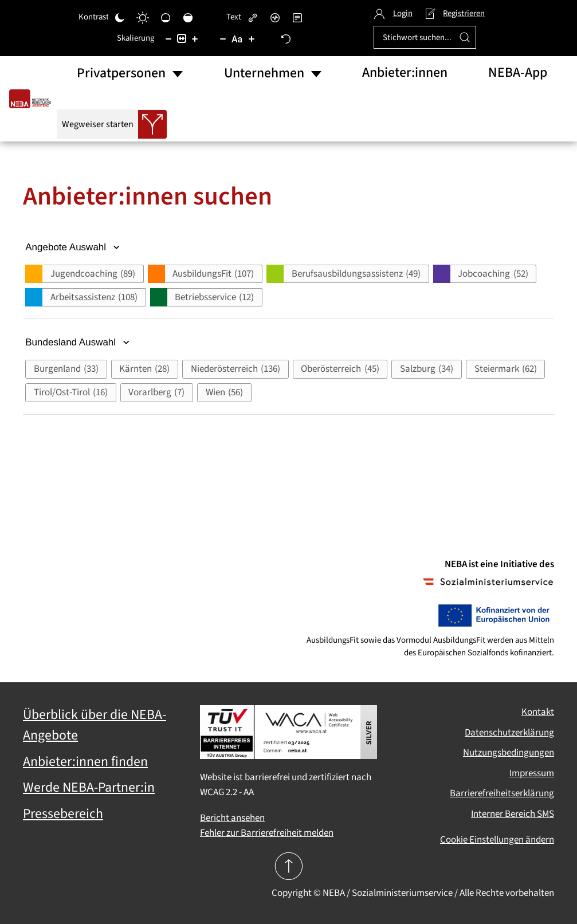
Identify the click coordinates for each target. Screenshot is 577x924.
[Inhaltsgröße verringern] (168, 38)
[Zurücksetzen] (286, 38)
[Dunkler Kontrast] (120, 17)
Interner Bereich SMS (513, 814)
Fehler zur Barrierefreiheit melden (267, 833)
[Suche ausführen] (465, 37)
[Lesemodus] (297, 17)
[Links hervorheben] (253, 17)
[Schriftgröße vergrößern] (252, 38)
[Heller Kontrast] (143, 17)
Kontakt (538, 712)
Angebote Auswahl (74, 247)
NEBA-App (518, 73)
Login (393, 13)
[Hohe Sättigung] (188, 17)
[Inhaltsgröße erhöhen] (195, 38)
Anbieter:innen (405, 73)
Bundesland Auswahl (78, 342)
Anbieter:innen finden (85, 762)
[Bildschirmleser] (275, 17)
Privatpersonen (121, 73)
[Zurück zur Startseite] (33, 99)
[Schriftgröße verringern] (223, 38)
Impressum (532, 773)
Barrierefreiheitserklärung (502, 793)
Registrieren (455, 13)
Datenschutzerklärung (509, 733)
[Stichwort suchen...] (425, 37)
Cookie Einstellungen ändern (497, 840)
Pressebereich (63, 814)
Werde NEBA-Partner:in (89, 788)
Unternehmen (264, 73)
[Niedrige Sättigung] (166, 17)
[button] (84, 274)
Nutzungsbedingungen (509, 753)
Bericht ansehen (232, 818)
